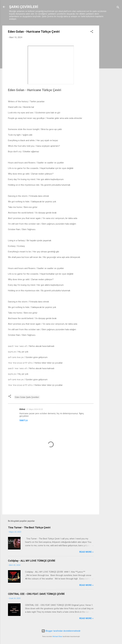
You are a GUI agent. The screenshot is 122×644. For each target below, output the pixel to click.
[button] (92, 32)
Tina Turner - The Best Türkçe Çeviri (29, 527)
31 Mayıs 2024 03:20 (35, 409)
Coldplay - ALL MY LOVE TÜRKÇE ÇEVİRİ (32, 561)
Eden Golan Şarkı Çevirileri (27, 397)
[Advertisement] (111, 68)
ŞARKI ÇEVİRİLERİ (24, 7)
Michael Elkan (58, 637)
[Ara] (118, 8)
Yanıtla (23, 420)
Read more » (86, 552)
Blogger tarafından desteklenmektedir (61, 631)
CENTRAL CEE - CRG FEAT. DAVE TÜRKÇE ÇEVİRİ (36, 594)
